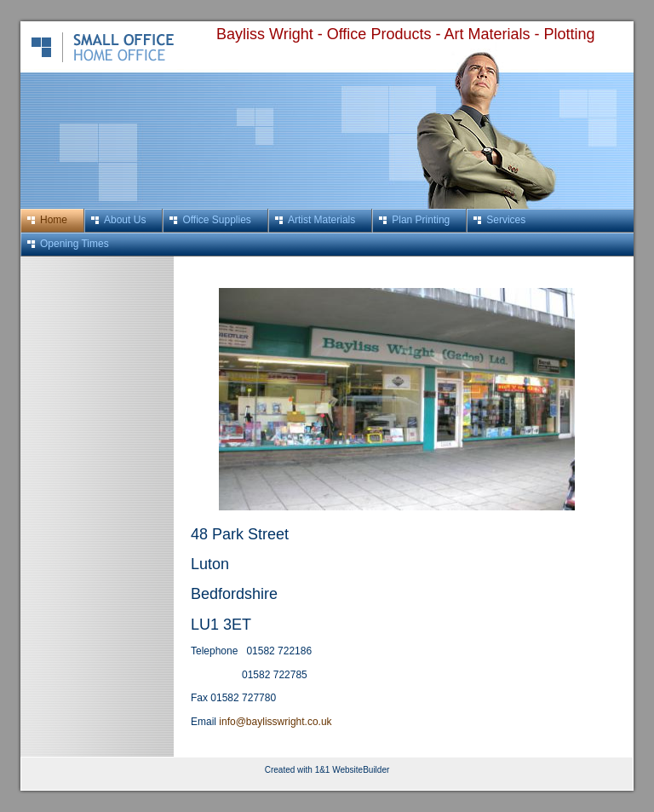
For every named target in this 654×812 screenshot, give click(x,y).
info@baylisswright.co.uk (275, 722)
